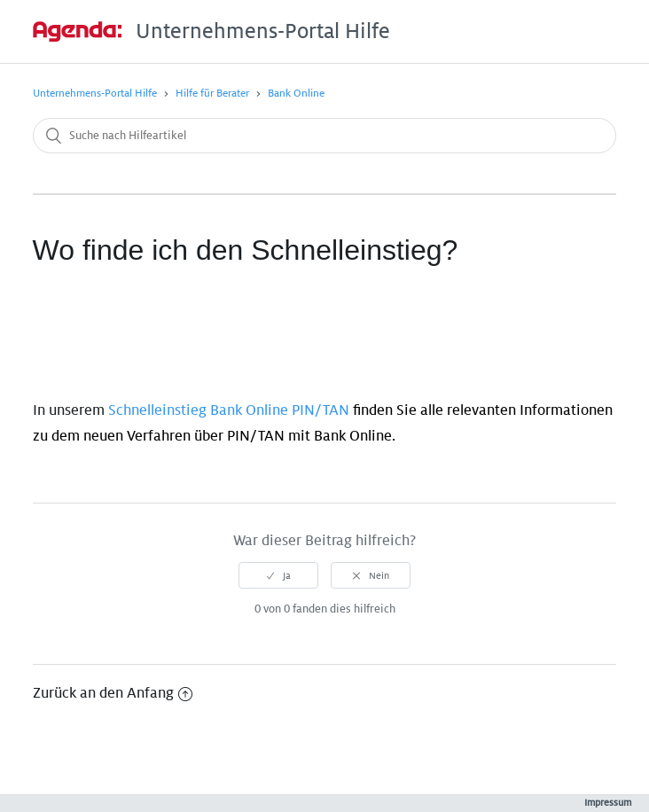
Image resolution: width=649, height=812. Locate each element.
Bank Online (296, 94)
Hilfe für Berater (212, 94)
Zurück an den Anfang (113, 693)
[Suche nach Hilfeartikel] (325, 136)
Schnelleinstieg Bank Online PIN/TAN (229, 410)
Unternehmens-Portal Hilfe (95, 94)
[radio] (278, 575)
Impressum (608, 802)
